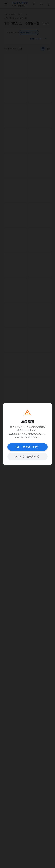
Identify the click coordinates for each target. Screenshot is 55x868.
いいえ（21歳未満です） (28, 456)
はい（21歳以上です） (28, 447)
